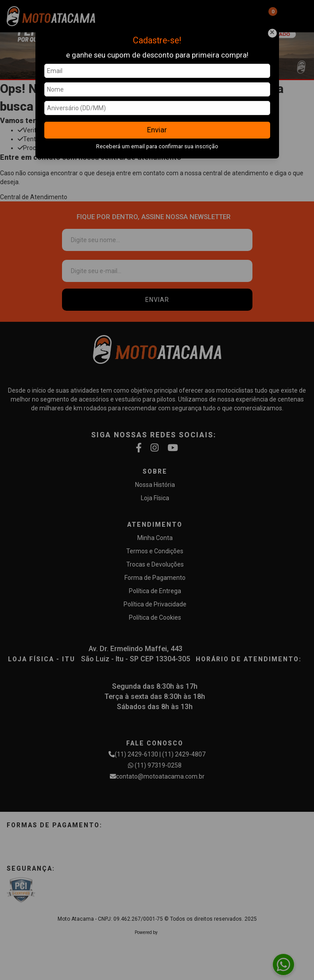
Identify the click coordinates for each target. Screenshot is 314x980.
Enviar (157, 130)
